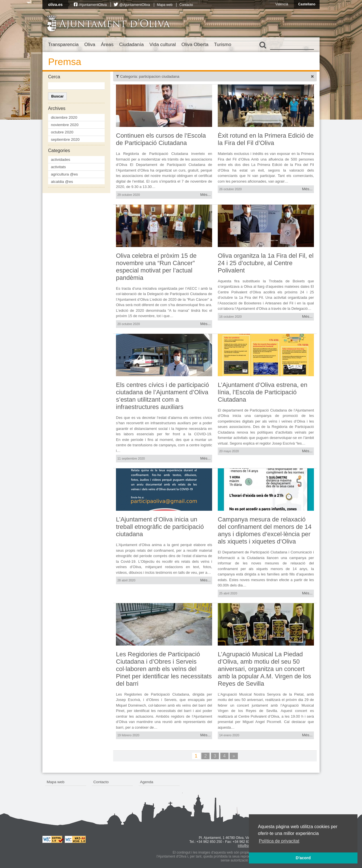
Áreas (107, 45)
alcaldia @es (62, 182)
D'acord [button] (303, 858)
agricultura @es (64, 174)
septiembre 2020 (65, 139)
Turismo (223, 45)
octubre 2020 (62, 132)
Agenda (147, 782)
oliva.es (55, 5)
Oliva (90, 45)
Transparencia (63, 45)
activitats (58, 167)
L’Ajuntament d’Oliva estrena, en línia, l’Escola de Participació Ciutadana (263, 392)
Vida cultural (162, 45)
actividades (61, 160)
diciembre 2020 (64, 117)
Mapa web (165, 5)
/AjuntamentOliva (93, 5)
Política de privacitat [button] (279, 841)
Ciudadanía (131, 45)
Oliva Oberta (195, 45)
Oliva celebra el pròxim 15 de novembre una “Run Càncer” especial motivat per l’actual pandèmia (156, 267)
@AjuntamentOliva (135, 5)
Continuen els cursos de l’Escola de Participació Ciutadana (161, 139)
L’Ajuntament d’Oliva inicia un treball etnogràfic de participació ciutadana (160, 527)
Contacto (186, 5)
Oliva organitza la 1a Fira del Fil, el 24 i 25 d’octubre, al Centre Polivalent (266, 263)
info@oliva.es (248, 846)
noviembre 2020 (65, 125)
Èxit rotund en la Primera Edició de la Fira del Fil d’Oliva (266, 139)
